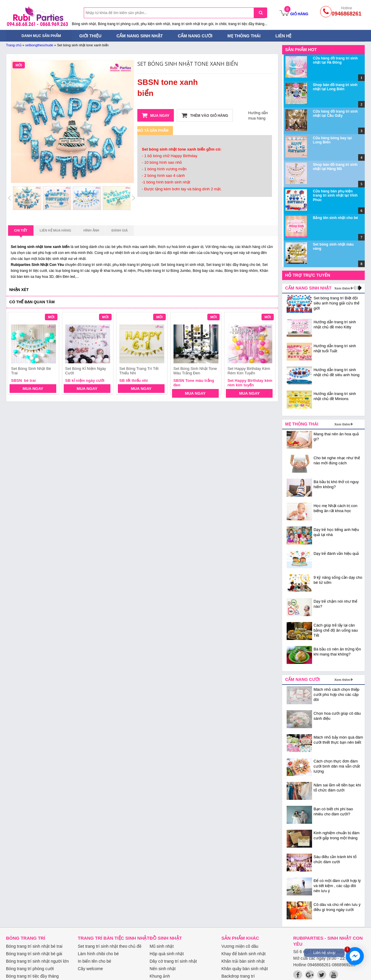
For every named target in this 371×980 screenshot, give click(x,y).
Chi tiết (21, 232)
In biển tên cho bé (95, 961)
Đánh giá (120, 230)
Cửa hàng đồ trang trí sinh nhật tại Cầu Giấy (335, 114)
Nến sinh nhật (163, 969)
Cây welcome (90, 969)
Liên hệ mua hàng (56, 230)
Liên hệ (284, 36)
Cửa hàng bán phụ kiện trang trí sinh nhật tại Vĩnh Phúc (335, 196)
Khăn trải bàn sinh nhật (243, 961)
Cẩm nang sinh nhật (140, 36)
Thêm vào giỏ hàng (205, 115)
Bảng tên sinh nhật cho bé (336, 218)
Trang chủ (14, 45)
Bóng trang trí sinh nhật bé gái (34, 954)
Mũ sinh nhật (162, 946)
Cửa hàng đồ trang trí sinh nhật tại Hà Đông (335, 60)
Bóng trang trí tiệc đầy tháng (32, 976)
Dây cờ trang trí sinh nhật (173, 961)
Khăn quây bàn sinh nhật (245, 969)
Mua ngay (156, 115)
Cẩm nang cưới (195, 36)
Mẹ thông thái (244, 36)
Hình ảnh (91, 230)
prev (16, 354)
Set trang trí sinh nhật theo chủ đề (110, 946)
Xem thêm (342, 288)
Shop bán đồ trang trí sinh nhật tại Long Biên (335, 87)
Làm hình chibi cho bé (98, 954)
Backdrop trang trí (238, 976)
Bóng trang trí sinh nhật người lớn (37, 961)
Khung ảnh (160, 976)
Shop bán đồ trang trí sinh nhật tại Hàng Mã (335, 167)
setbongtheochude (39, 45)
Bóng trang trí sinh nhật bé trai (34, 946)
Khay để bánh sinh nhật (244, 954)
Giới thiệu (90, 36)
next (268, 354)
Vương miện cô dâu (240, 946)
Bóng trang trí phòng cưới (30, 969)
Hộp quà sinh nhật (167, 954)
